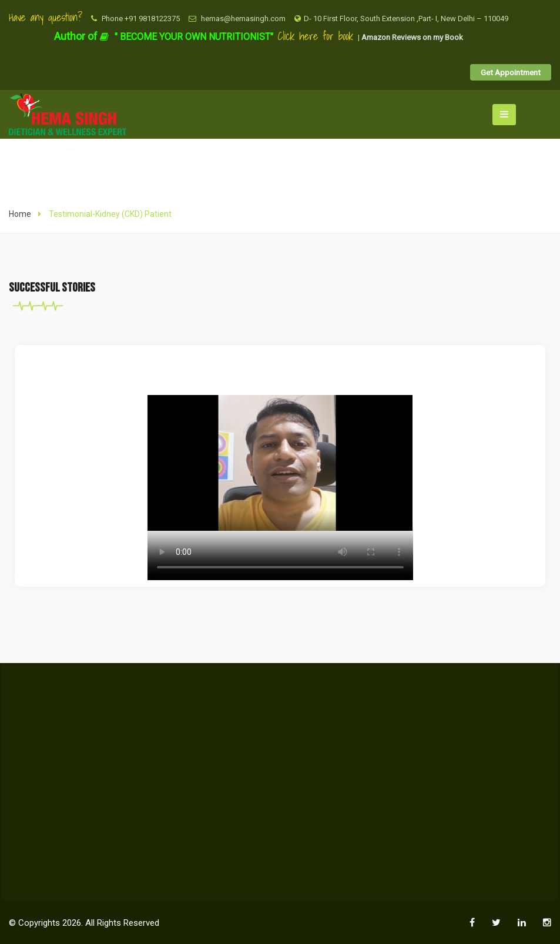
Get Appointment (511, 72)
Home (20, 214)
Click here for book (318, 36)
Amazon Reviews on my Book (412, 37)
